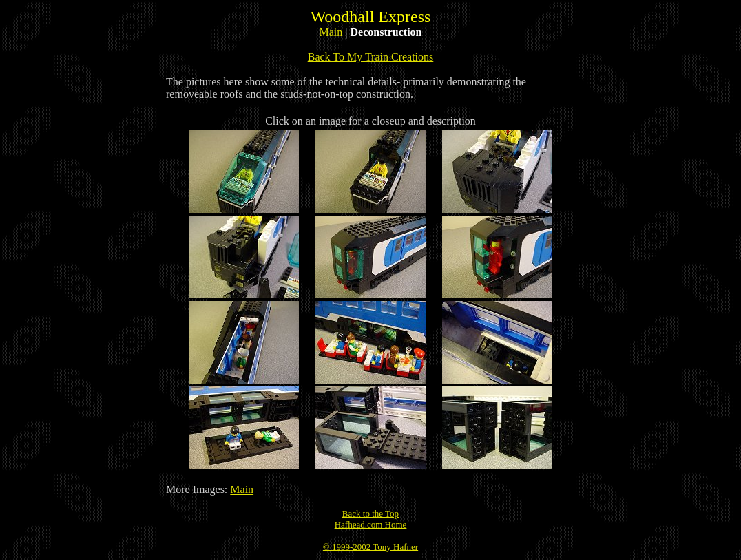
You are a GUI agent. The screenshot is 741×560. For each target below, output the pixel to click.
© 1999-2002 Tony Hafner (370, 547)
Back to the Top (370, 514)
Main (331, 32)
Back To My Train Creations (371, 57)
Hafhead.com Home (371, 525)
